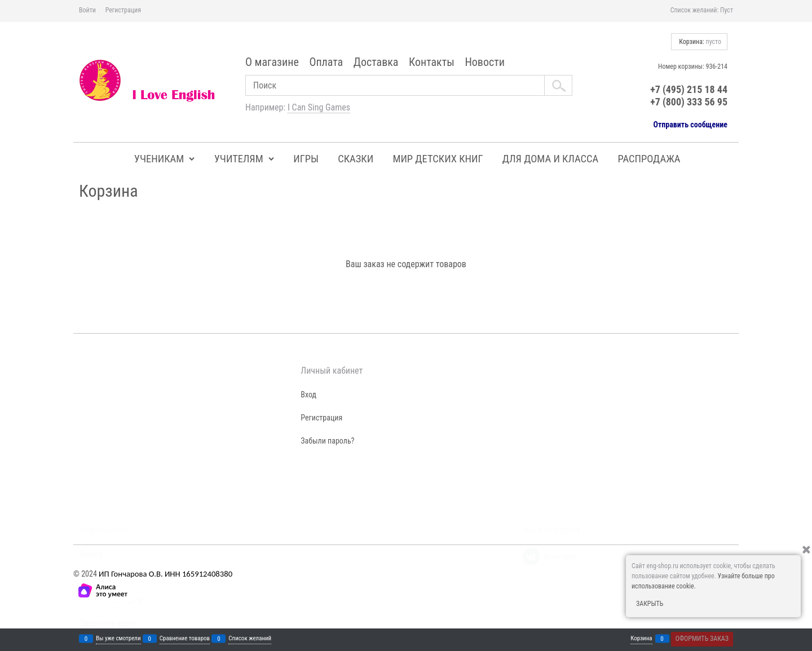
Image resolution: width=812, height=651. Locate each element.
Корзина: (699, 42)
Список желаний (250, 639)
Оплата (326, 62)
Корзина (641, 639)
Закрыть (650, 604)
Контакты (432, 62)
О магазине (272, 62)
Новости (484, 62)
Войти (87, 10)
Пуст (727, 10)
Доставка (376, 62)
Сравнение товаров (185, 639)
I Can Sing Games (319, 107)
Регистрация (123, 10)
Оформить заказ (702, 639)
